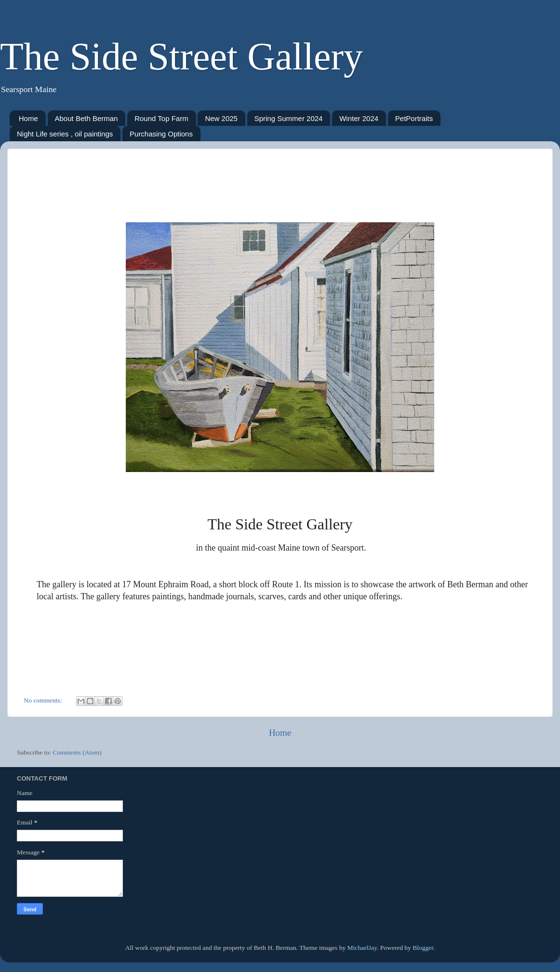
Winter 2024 (359, 118)
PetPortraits (414, 118)
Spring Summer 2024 (289, 118)
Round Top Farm (161, 118)
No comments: (44, 700)
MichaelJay (362, 948)
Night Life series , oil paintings (65, 134)
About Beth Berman (87, 118)
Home (28, 118)
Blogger (423, 948)
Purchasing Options (161, 134)
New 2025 (221, 118)
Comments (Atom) (77, 752)
